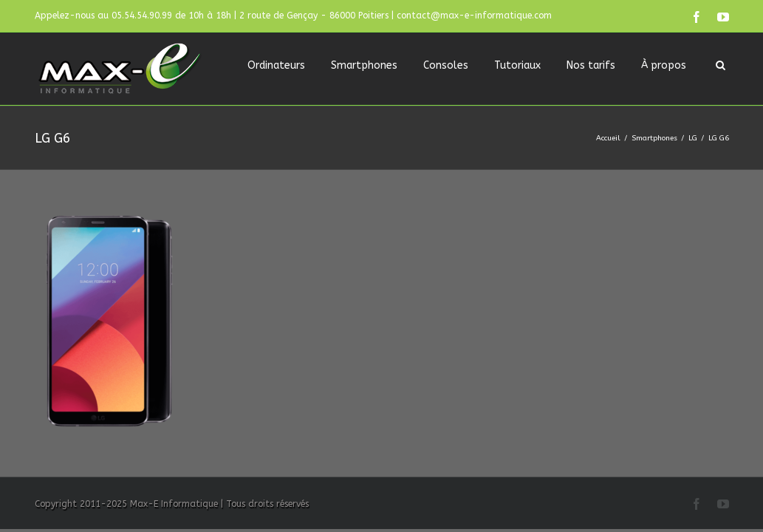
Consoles (446, 65)
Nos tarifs (591, 65)
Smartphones (364, 65)
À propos (664, 65)
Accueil (608, 138)
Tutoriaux (517, 65)
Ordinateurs (276, 65)
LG (693, 138)
